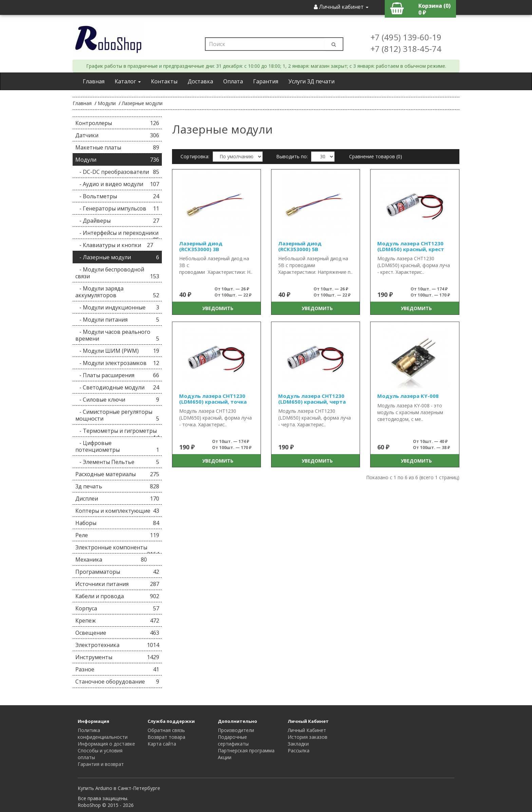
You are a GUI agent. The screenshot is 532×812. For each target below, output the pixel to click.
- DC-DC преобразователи (117, 172)
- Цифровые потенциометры (117, 446)
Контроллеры (117, 123)
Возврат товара (166, 737)
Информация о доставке (106, 744)
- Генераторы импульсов (117, 208)
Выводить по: (292, 156)
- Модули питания (117, 320)
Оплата (233, 81)
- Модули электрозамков (117, 363)
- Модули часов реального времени (117, 335)
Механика (111, 560)
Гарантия (266, 81)
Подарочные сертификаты (233, 740)
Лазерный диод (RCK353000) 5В (300, 246)
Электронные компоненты (117, 549)
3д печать (117, 486)
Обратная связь (166, 730)
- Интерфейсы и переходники (117, 234)
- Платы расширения (117, 375)
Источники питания (117, 584)
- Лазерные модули (117, 257)
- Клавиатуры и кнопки (114, 245)
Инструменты (117, 657)
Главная (94, 81)
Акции (225, 757)
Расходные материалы (117, 474)
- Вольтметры (117, 196)
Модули (107, 103)
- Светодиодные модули (117, 387)
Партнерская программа (246, 750)
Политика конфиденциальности (103, 734)
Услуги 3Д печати (311, 81)
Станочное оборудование (117, 682)
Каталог (128, 81)
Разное (117, 669)
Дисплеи (117, 499)
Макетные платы (117, 147)
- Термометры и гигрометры (117, 432)
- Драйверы (117, 221)
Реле (117, 535)
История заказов (308, 737)
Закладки (298, 744)
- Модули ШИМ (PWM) (117, 351)
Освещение (117, 633)
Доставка (200, 81)
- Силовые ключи (117, 400)
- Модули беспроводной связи (117, 273)
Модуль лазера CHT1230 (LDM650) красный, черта (312, 399)
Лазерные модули (142, 103)
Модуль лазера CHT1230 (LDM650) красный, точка (213, 399)
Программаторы (117, 572)
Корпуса (117, 608)
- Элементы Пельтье (117, 462)
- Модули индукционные (117, 307)
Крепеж (117, 621)
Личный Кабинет (307, 730)
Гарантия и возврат (101, 764)
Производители (236, 730)
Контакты (164, 81)
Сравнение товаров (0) (376, 156)
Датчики (117, 135)
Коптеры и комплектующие (117, 511)
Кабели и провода (117, 596)
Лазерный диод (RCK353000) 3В (201, 246)
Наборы (117, 523)
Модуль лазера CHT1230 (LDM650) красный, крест (411, 246)
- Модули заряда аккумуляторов (117, 292)
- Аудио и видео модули (117, 184)
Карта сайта (162, 744)
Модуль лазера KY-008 (408, 396)
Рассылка (299, 750)
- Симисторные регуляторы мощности (117, 415)
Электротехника (117, 645)
